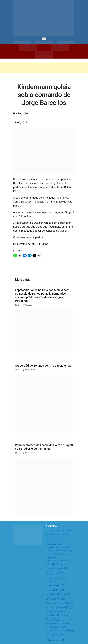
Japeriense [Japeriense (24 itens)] (51, 582)
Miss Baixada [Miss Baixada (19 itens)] (66, 615)
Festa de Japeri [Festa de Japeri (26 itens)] (53, 557)
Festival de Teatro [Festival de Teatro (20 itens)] (53, 561)
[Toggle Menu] (44, 38)
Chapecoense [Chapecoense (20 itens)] (51, 541)
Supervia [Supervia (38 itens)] (68, 631)
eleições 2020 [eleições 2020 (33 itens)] (53, 554)
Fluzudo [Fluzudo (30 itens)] (65, 561)
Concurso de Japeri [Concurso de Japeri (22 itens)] (54, 544)
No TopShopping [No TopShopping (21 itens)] (52, 618)
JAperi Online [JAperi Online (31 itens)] (53, 603)
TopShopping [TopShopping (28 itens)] (62, 634)
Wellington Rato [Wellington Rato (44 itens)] (55, 640)
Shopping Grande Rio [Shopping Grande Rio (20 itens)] (54, 631)
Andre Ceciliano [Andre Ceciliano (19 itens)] (52, 531)
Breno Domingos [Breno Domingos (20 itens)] (52, 535)
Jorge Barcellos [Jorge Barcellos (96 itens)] (58, 607)
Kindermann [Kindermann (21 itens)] (51, 612)
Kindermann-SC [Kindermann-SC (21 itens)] (64, 612)
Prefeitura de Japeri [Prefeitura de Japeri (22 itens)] (54, 624)
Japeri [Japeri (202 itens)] (55, 574)
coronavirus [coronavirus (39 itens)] (53, 547)
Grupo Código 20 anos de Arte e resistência (43, 366)
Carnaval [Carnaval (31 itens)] (65, 534)
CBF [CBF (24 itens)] (61, 538)
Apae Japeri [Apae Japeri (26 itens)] (65, 531)
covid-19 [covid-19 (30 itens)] (66, 547)
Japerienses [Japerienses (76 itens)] (56, 586)
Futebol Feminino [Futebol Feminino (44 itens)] (56, 564)
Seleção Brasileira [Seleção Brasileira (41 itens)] (56, 627)
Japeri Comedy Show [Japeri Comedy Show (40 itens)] (57, 579)
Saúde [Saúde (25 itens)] (66, 624)
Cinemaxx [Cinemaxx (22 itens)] (63, 541)
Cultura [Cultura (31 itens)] (51, 551)
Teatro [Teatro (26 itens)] (50, 634)
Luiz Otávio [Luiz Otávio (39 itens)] (53, 615)
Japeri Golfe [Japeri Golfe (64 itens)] (55, 590)
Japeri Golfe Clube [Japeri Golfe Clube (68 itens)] (59, 594)
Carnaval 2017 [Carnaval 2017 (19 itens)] (51, 538)
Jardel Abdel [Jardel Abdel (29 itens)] (68, 603)
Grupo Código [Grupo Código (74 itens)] (56, 568)
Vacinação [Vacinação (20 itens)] (50, 637)
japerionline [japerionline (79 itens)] (55, 599)
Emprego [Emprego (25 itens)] (67, 554)
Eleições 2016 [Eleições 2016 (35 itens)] (64, 551)
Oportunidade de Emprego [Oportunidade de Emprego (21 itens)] (55, 621)
